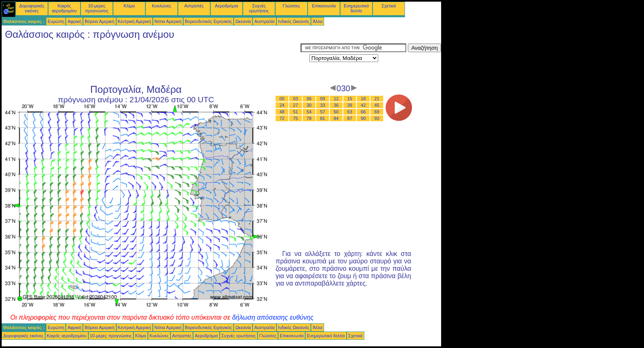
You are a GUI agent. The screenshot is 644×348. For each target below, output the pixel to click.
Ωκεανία (243, 21)
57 (323, 112)
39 (350, 105)
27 (296, 105)
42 (363, 105)
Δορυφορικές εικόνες (32, 8)
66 (363, 112)
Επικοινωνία (324, 6)
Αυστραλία (264, 21)
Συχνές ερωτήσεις (259, 8)
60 (336, 112)
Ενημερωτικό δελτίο (356, 8)
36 (336, 105)
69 (377, 112)
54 (309, 112)
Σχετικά (389, 6)
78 (309, 118)
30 (309, 105)
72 (282, 118)
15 (350, 99)
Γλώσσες (291, 6)
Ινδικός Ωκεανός (294, 21)
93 (377, 118)
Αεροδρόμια (226, 6)
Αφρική (74, 21)
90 (363, 118)
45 (377, 105)
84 (336, 118)
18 (363, 99)
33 (323, 105)
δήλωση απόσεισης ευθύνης (273, 317)
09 (323, 99)
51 (296, 112)
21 (377, 99)
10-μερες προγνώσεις (97, 8)
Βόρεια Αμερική (99, 21)
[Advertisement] (151, 62)
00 (282, 99)
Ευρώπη (56, 21)
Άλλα (317, 21)
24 (282, 105)
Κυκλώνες (162, 6)
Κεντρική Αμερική (135, 21)
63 (350, 112)
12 (336, 99)
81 (323, 118)
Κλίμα (129, 6)
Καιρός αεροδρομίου (64, 8)
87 (350, 118)
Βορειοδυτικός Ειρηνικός (208, 21)
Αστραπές (194, 6)
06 (309, 99)
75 (296, 118)
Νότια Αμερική (168, 21)
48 (282, 112)
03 (296, 99)
